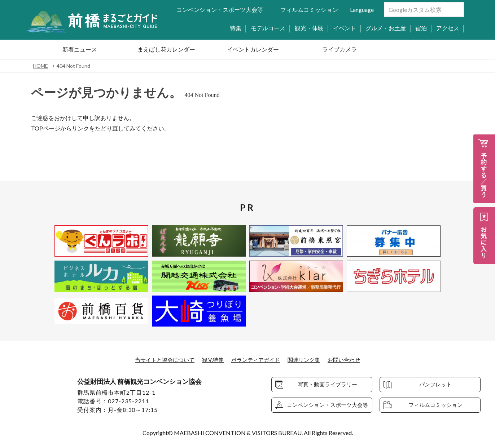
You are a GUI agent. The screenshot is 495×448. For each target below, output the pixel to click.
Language (362, 10)
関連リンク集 (307, 360)
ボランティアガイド (256, 360)
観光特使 (211, 360)
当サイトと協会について (160, 360)
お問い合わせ (349, 360)
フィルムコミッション (309, 10)
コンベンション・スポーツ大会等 (220, 10)
